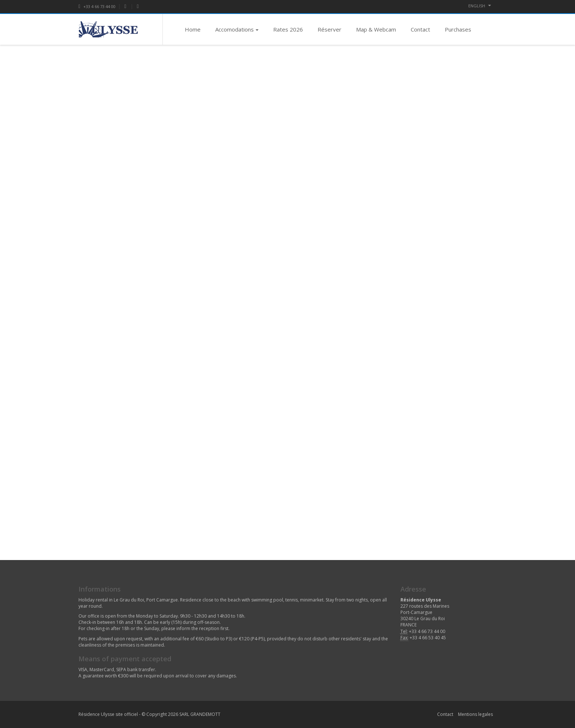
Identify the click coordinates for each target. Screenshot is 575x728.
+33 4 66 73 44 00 (97, 6)
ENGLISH (480, 6)
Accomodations (237, 29)
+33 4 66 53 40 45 (428, 638)
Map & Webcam (376, 29)
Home (193, 29)
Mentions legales (475, 714)
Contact (420, 29)
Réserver (329, 29)
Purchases (458, 29)
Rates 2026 (288, 29)
